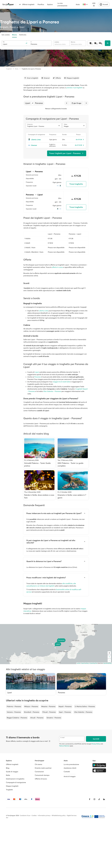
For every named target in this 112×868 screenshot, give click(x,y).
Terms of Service (64, 746)
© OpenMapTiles (93, 663)
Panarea (38, 377)
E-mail (62, 738)
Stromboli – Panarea (32, 712)
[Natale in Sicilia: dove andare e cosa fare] (39, 485)
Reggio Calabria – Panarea (17, 718)
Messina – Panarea (48, 706)
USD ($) (94, 4)
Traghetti (9, 69)
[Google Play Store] (99, 765)
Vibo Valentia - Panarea (52, 391)
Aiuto (78, 4)
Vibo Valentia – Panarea (83, 712)
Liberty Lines (43, 311)
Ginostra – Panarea (54, 718)
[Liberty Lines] (37, 140)
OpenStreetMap (107, 663)
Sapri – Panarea (65, 712)
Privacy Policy (96, 744)
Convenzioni (39, 772)
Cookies (34, 815)
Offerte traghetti (27, 4)
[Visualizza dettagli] (49, 741)
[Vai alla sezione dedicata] (31, 78)
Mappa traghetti (12, 786)
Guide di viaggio (12, 772)
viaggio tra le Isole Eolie (61, 382)
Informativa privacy (44, 815)
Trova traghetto (76, 184)
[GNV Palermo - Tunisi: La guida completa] (73, 453)
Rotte (17, 69)
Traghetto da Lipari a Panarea (31, 69)
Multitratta (23, 35)
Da (4, 42)
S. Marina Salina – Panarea (85, 706)
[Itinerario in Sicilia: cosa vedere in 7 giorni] (73, 485)
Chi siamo (38, 764)
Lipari (37, 372)
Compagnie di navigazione (16, 782)
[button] (33, 103)
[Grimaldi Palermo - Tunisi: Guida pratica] (39, 453)
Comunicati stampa (42, 775)
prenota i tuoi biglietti (74, 88)
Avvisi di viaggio (70, 776)
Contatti (67, 772)
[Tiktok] (99, 799)
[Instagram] (94, 799)
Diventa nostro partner (43, 768)
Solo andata (6, 35)
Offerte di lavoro (41, 779)
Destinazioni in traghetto (15, 779)
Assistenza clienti (70, 768)
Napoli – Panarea (65, 706)
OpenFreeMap (85, 663)
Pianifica (41, 4)
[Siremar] (37, 145)
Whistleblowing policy (59, 815)
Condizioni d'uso (25, 815)
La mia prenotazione (62, 4)
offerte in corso (57, 267)
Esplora (50, 4)
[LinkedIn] (104, 799)
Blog (8, 768)
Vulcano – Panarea (14, 712)
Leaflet (78, 663)
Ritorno (14, 35)
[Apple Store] (99, 770)
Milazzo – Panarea (31, 706)
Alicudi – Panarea (37, 718)
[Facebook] (90, 799)
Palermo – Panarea (14, 706)
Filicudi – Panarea (49, 712)
